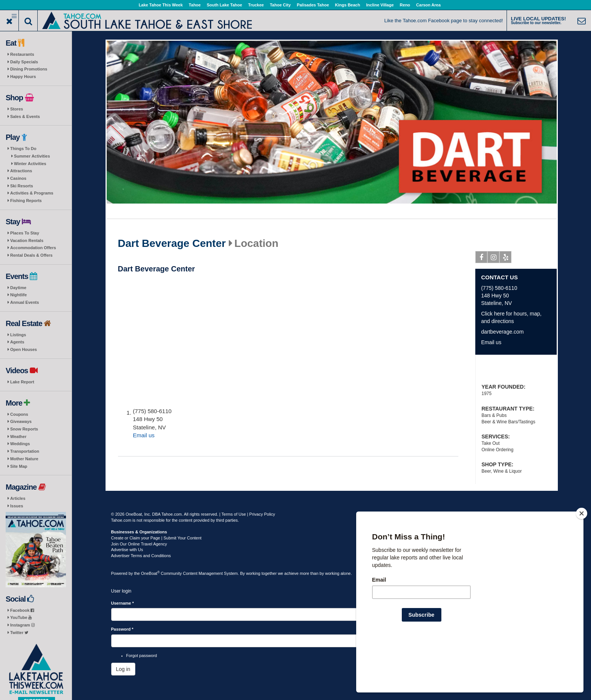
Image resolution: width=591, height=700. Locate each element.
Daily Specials (24, 62)
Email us (144, 435)
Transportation (25, 451)
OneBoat (150, 573)
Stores (17, 109)
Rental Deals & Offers (31, 255)
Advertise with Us (127, 550)
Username (123, 603)
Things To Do (23, 149)
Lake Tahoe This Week (161, 5)
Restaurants (22, 54)
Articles (18, 498)
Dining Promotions (29, 69)
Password (122, 629)
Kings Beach (348, 5)
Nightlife (18, 295)
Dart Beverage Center (172, 244)
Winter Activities (30, 164)
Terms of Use (234, 514)
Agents (17, 342)
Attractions (21, 171)
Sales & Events (25, 116)
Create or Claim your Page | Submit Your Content (156, 538)
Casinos (18, 178)
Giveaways (21, 421)
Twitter (19, 633)
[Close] (582, 562)
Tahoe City (280, 5)
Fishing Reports (26, 201)
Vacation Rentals (27, 240)
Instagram (22, 625)
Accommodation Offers (33, 248)
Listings (18, 335)
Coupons (19, 414)
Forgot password (142, 656)
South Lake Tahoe (224, 5)
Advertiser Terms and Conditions (141, 556)
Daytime (18, 288)
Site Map (19, 466)
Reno (405, 5)
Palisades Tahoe (313, 5)
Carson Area (428, 5)
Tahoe (195, 5)
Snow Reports (24, 429)
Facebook (22, 610)
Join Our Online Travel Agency (139, 544)
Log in (123, 669)
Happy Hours (23, 77)
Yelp (506, 259)
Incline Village (380, 5)
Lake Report (22, 382)
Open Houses (24, 349)
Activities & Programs (32, 193)
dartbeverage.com (502, 332)
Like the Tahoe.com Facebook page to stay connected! (444, 21)
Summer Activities (32, 156)
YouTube (21, 617)
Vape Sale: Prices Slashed (516, 370)
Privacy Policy (262, 514)
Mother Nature (24, 459)
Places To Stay (25, 233)
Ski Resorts (22, 186)
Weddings (20, 444)
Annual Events (24, 302)
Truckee (256, 5)
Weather (18, 437)
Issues (17, 506)
